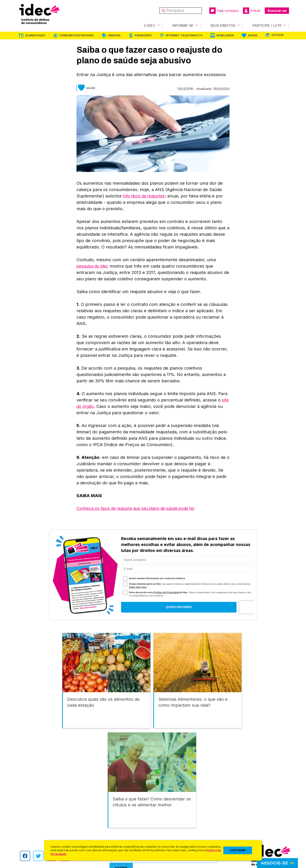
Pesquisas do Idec (167, 827)
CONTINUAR (238, 850)
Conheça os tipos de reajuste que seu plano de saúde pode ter (140, 508)
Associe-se (277, 11)
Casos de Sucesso (167, 838)
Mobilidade (225, 35)
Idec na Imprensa (98, 804)
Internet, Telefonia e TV (184, 35)
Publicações (94, 827)
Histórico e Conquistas (34, 821)
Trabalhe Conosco (31, 832)
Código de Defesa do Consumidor (179, 804)
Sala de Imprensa (30, 827)
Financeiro (143, 35)
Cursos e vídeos (165, 810)
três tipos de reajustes (145, 196)
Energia (114, 35)
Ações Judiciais (165, 832)
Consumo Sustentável (77, 35)
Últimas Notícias (97, 810)
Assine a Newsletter (100, 832)
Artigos (90, 821)
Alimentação (35, 35)
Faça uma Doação (234, 810)
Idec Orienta (162, 821)
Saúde (253, 35)
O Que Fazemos (29, 810)
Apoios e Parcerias (31, 816)
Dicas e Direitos (165, 816)
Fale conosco (224, 11)
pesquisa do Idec (94, 266)
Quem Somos (27, 804)
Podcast (91, 838)
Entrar (252, 11)
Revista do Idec (97, 816)
